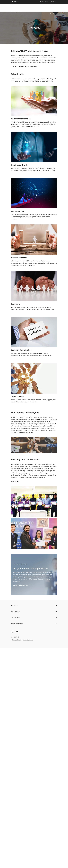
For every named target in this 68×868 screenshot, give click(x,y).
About (17, 7)
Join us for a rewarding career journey (24, 66)
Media (42, 2)
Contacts (54, 2)
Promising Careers (20, 564)
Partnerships (43, 7)
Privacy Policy (16, 640)
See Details (15, 481)
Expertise (33, 7)
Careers (47, 2)
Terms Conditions (28, 640)
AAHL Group (16, 2)
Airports (25, 7)
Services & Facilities (53, 11)
